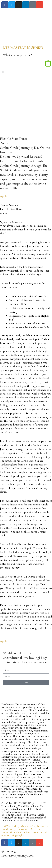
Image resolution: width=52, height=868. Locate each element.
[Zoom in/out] (3, 862)
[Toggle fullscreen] (11, 862)
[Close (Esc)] (25, 862)
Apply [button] (4, 196)
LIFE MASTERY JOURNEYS (23, 48)
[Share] (18, 862)
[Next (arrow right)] (11, 866)
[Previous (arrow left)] (3, 866)
